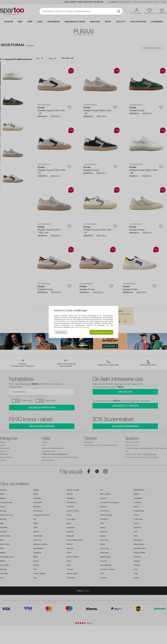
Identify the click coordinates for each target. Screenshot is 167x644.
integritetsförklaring (82, 327)
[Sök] (119, 11)
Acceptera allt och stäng (101, 332)
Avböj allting (61, 332)
